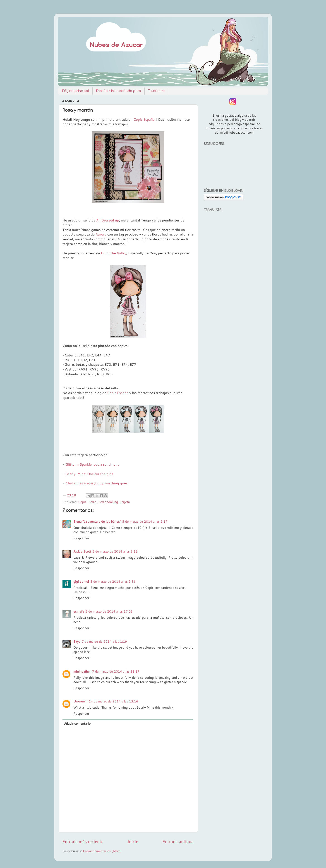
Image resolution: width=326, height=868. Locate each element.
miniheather (82, 671)
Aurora (101, 234)
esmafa (79, 611)
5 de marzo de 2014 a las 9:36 (113, 581)
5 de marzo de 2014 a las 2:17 (145, 521)
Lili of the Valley (113, 253)
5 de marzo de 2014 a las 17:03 (109, 611)
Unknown (80, 701)
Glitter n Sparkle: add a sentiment (92, 464)
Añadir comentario (77, 723)
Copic (82, 502)
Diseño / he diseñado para (119, 91)
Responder (81, 538)
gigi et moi (81, 581)
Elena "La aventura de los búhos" (97, 521)
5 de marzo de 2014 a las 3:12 (115, 551)
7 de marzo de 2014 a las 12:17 (116, 671)
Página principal (76, 91)
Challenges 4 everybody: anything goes (96, 483)
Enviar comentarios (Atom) (102, 851)
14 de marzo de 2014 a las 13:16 (113, 701)
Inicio (133, 841)
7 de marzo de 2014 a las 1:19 (104, 641)
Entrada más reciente (83, 841)
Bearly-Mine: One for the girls (89, 474)
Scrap (92, 502)
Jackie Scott (82, 551)
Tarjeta (125, 502)
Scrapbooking (108, 502)
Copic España (144, 119)
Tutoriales (156, 91)
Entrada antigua (178, 841)
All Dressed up (108, 220)
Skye (77, 641)
